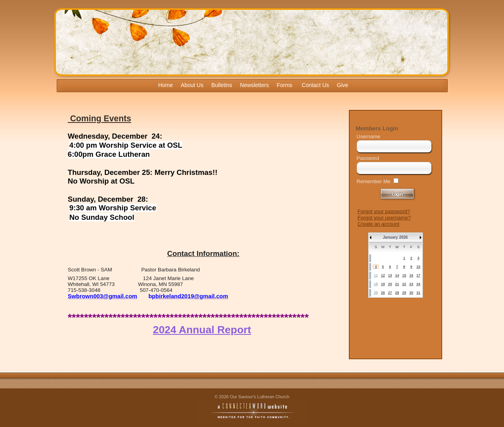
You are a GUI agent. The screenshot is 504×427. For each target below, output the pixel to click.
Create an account (378, 224)
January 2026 (395, 237)
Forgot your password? (384, 211)
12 (383, 275)
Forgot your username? (384, 218)
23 (411, 284)
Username (369, 136)
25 (376, 293)
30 (411, 293)
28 (397, 293)
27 (390, 293)
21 (397, 284)
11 (376, 275)
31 (418, 293)
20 (390, 284)
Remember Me (374, 181)
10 (418, 267)
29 (404, 293)
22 (404, 284)
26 (383, 293)
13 (390, 275)
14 (397, 275)
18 (376, 284)
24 (418, 284)
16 (411, 275)
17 (418, 275)
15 (404, 275)
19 (383, 284)
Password (368, 158)
